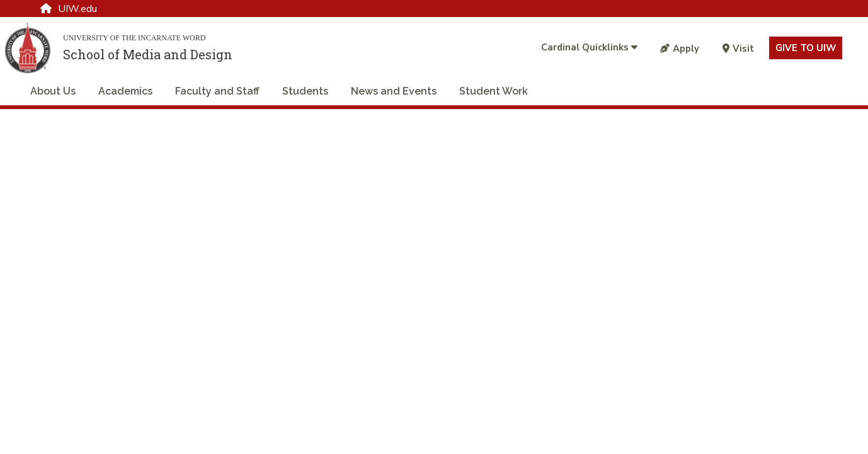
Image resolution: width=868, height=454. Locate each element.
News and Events (394, 91)
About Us (53, 91)
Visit (738, 49)
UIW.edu (69, 9)
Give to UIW (806, 48)
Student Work (494, 91)
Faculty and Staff (217, 91)
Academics (125, 91)
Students (305, 91)
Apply (680, 49)
